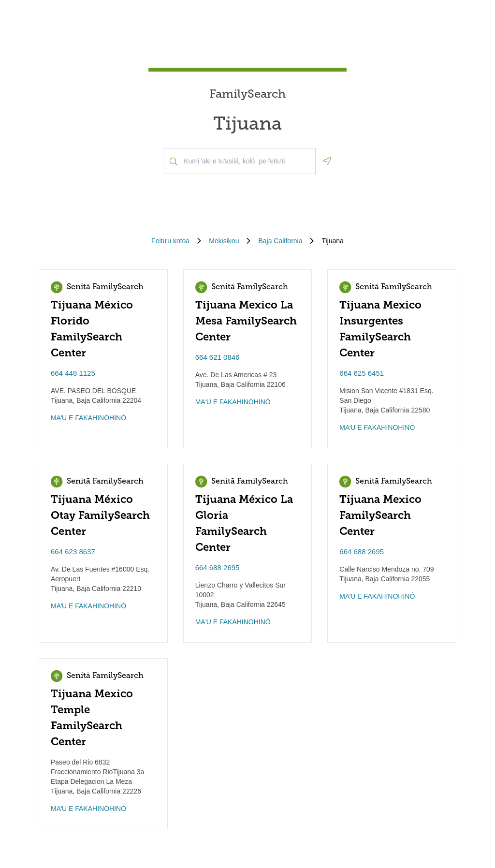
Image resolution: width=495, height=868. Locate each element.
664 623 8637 (73, 552)
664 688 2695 (218, 567)
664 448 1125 (73, 373)
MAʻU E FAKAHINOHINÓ (88, 418)
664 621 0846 (218, 357)
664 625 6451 (362, 373)
